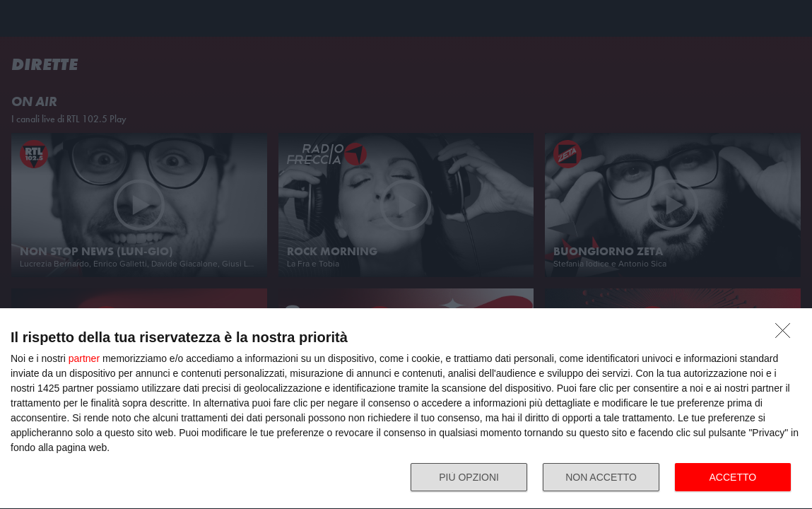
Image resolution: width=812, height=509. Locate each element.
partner (84, 358)
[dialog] (406, 409)
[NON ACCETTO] (787, 334)
